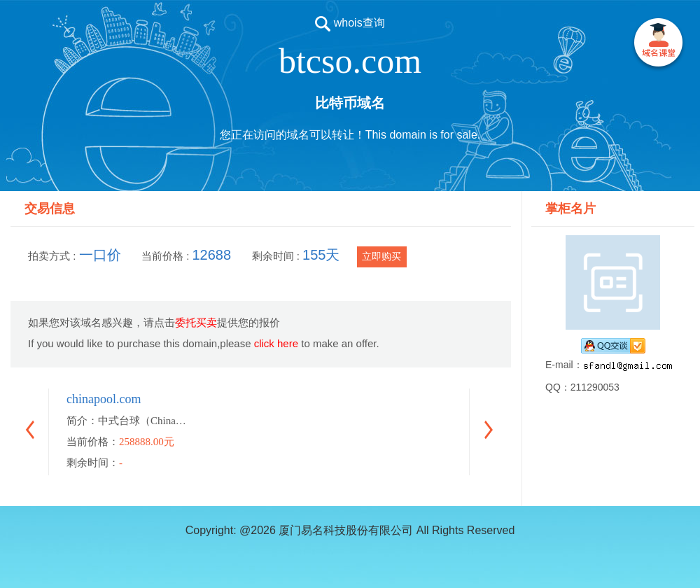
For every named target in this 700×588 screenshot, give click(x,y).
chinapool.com (104, 399)
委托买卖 (196, 322)
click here (276, 343)
